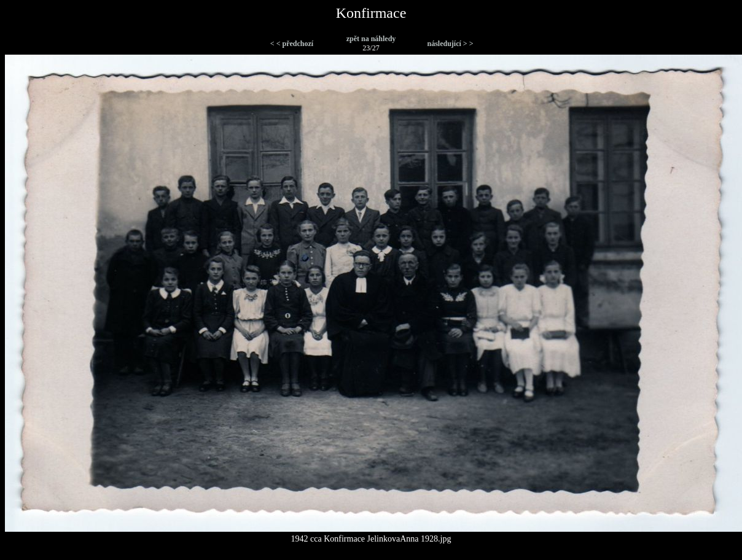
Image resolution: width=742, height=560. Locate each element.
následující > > (450, 44)
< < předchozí (292, 44)
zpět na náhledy (371, 39)
